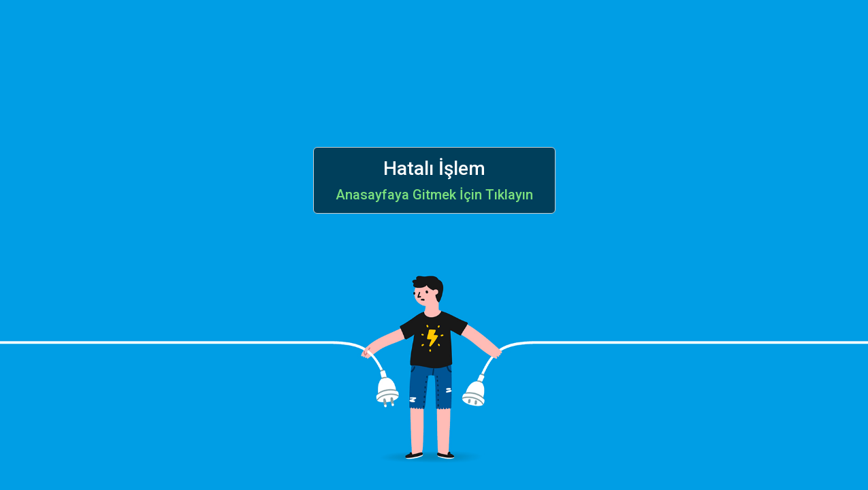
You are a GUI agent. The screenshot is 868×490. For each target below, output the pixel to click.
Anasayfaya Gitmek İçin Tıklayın (434, 195)
